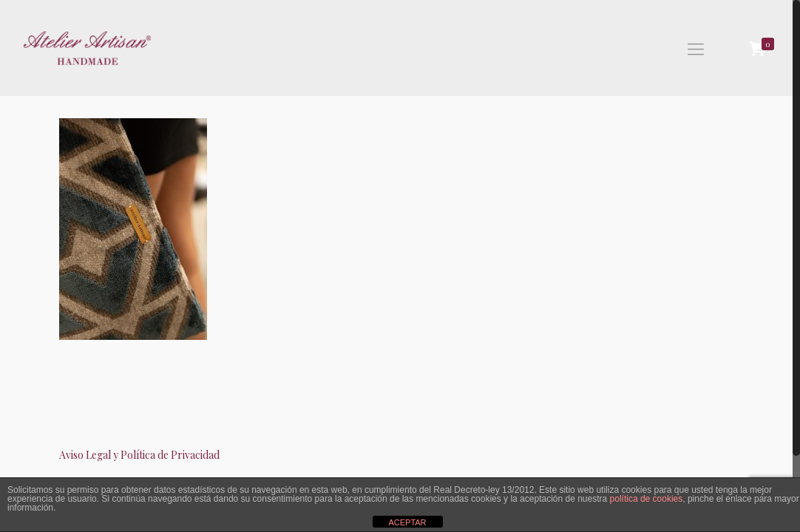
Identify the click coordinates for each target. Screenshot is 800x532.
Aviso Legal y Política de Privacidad (139, 455)
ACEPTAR (407, 522)
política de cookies (647, 499)
